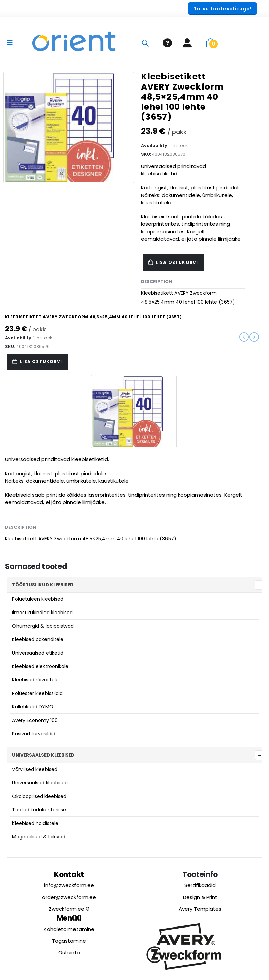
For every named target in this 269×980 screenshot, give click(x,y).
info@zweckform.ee (69, 885)
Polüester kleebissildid (37, 693)
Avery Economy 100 (35, 720)
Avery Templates (200, 909)
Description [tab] (156, 282)
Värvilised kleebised (35, 769)
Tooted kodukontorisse (39, 810)
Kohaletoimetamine (69, 929)
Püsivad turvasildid (34, 734)
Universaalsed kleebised (40, 783)
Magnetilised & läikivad (39, 837)
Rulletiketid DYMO (33, 707)
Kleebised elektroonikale (40, 666)
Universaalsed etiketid (38, 653)
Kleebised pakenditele (38, 639)
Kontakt (69, 874)
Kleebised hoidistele (35, 823)
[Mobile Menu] (12, 43)
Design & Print (200, 897)
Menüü (69, 918)
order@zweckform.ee (69, 897)
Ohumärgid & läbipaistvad (43, 626)
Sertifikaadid (200, 885)
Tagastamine (69, 941)
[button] (222, 9)
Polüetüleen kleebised (38, 599)
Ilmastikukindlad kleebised (42, 612)
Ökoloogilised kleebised (39, 796)
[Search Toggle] (145, 43)
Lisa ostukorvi (177, 262)
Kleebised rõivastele (35, 680)
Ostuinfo (69, 953)
